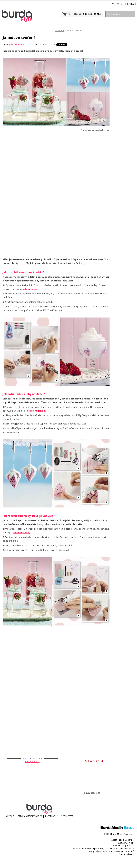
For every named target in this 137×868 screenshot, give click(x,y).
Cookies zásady (126, 854)
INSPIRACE (59, 31)
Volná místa (119, 846)
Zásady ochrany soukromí (100, 851)
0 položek (88, 14)
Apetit (114, 840)
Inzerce (130, 846)
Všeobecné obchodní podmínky (89, 849)
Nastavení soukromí (124, 851)
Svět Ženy (123, 843)
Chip (131, 843)
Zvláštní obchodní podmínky (120, 849)
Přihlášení (117, 4)
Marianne (129, 840)
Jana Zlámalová (18, 45)
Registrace (130, 4)
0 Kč (99, 14)
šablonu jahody (37, 411)
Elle (121, 840)
